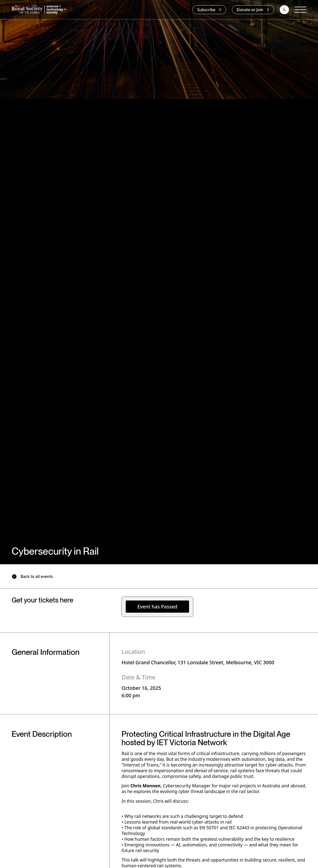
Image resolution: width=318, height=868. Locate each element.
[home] (40, 10)
